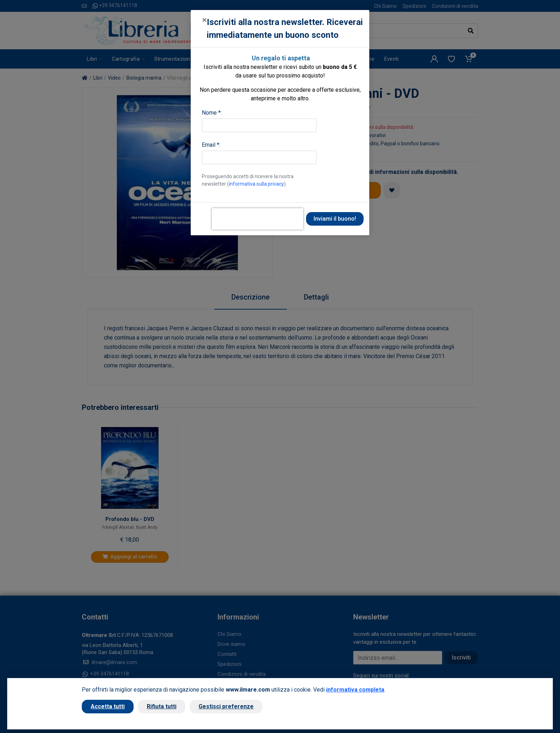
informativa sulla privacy (256, 184)
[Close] (204, 20)
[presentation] (257, 219)
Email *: (211, 145)
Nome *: (212, 113)
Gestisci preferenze (226, 706)
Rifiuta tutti (162, 706)
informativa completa (355, 690)
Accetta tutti (108, 706)
